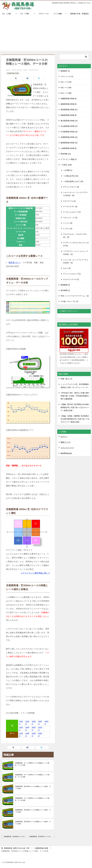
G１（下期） (25, 14)
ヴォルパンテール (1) (71, 279)
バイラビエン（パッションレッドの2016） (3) (76, 253)
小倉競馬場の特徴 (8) (69, 148)
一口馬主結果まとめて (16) (73, 181)
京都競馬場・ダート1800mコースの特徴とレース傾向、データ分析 (32, 799)
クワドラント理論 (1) (69, 159)
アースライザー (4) (70, 207)
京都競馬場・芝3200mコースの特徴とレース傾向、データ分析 (33, 788)
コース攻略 (58, 14)
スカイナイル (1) (69, 201)
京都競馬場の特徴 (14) (69, 137)
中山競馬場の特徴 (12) (69, 126)
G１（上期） (7, 14)
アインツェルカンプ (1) (72, 274)
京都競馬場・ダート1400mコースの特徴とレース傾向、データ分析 (32, 776)
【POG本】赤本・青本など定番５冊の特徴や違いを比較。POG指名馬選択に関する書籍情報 (75, 396)
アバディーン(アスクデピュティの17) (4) (76, 244)
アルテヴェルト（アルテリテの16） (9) (75, 236)
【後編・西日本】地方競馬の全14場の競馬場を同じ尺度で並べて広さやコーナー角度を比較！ (75, 407)
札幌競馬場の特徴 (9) (69, 99)
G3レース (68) (66, 93)
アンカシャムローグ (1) (72, 212)
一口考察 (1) (68, 170)
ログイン (64, 437)
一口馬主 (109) (66, 165)
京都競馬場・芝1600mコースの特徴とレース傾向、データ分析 (33, 811)
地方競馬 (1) (65, 290)
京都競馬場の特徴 (13, 73)
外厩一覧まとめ (66, 379)
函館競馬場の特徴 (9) (69, 104)
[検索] (74, 57)
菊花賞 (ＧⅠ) (14, 263)
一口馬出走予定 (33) (71, 176)
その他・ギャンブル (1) (69, 301)
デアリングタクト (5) (71, 187)
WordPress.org (66, 453)
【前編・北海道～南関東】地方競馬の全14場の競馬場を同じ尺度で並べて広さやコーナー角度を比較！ (75, 419)
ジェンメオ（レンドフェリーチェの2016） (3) (76, 261)
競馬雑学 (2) (65, 71)
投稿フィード (66, 442)
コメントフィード (67, 448)
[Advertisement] (46, 34)
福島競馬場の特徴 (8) (69, 115)
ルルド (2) (67, 268)
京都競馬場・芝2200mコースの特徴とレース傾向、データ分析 (33, 823)
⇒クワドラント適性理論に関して (35, 573)
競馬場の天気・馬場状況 (79, 14)
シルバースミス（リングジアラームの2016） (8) (76, 194)
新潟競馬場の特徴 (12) (69, 110)
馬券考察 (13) (66, 154)
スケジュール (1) (67, 76)
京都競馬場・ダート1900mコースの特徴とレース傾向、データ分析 (32, 764)
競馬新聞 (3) (65, 285)
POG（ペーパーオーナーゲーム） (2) (75, 296)
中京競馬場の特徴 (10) (69, 132)
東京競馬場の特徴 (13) (69, 121)
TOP (17, 848)
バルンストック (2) (70, 218)
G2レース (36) (66, 88)
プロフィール (44, 14)
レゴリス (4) (68, 229)
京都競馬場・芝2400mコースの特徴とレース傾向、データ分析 (16, 837)
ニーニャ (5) (68, 223)
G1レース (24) (66, 82)
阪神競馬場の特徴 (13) (69, 143)
